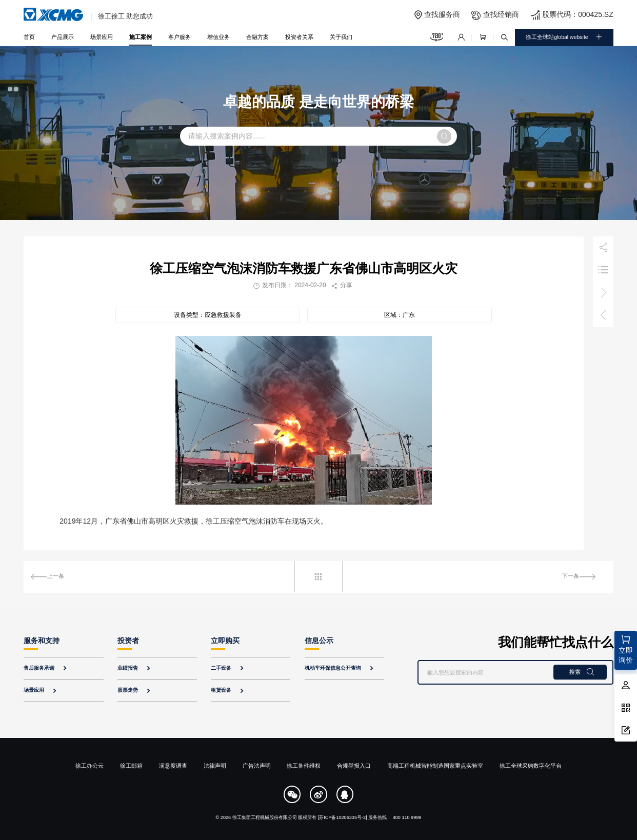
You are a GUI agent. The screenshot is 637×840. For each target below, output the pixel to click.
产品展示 (63, 37)
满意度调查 (173, 766)
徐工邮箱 (131, 766)
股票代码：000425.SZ (578, 14)
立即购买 (225, 641)
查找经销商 (501, 14)
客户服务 (180, 37)
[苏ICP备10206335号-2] (343, 817)
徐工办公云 (89, 766)
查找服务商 (442, 14)
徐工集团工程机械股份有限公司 (265, 817)
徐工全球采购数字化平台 (531, 766)
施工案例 (141, 37)
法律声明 (215, 766)
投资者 (128, 641)
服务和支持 (42, 641)
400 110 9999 (407, 817)
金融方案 (257, 37)
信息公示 (319, 641)
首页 (29, 37)
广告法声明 (257, 766)
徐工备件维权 (304, 766)
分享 (342, 285)
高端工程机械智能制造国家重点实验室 (435, 766)
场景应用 (102, 37)
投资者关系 (299, 37)
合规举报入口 (354, 766)
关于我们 (341, 37)
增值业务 (218, 37)
